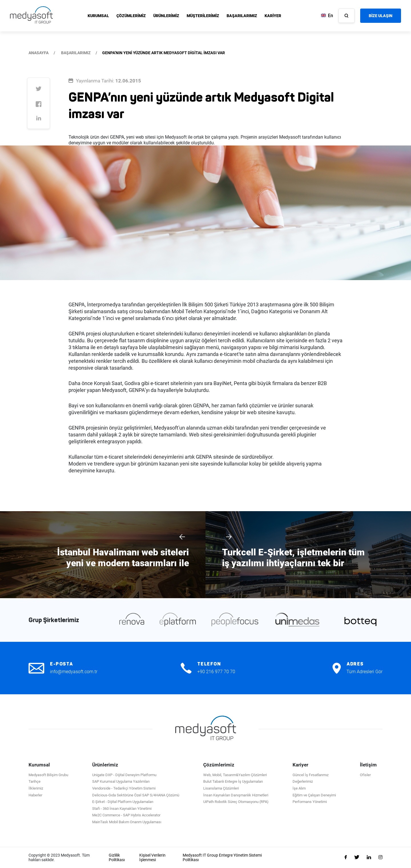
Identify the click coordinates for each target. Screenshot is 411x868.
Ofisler (365, 775)
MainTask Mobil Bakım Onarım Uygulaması (127, 822)
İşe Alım (299, 788)
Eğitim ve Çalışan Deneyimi (314, 795)
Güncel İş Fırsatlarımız (311, 775)
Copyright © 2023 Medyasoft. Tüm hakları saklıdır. (59, 858)
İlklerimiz (36, 788)
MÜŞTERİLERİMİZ (203, 16)
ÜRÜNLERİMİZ (166, 16)
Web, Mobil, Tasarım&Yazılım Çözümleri (235, 775)
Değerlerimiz (303, 781)
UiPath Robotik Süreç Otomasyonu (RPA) (236, 802)
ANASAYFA (39, 53)
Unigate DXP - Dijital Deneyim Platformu (124, 775)
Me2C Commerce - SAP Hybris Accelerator (126, 815)
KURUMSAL (98, 16)
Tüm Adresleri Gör (364, 672)
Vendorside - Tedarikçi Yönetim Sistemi (124, 788)
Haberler (35, 795)
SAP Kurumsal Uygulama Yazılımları (121, 781)
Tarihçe (35, 781)
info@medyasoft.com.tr (74, 672)
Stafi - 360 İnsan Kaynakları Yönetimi (122, 809)
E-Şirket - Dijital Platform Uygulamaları (123, 802)
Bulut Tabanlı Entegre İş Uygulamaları (233, 781)
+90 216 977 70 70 (216, 672)
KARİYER (273, 16)
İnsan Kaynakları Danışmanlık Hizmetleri (236, 795)
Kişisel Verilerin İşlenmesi (152, 858)
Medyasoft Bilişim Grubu (48, 775)
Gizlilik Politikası (117, 858)
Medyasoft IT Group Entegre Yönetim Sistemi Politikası (222, 858)
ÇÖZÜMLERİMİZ (131, 16)
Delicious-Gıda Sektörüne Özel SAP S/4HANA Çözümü (136, 795)
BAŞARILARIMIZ (242, 16)
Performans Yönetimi (310, 802)
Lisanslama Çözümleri (221, 788)
